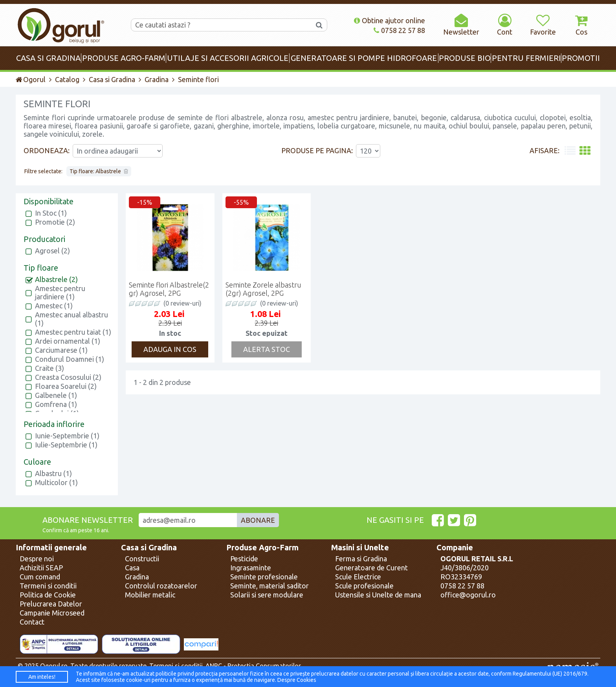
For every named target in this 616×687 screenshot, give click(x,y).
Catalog (67, 79)
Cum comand (40, 577)
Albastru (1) (53, 473)
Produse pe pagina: (317, 150)
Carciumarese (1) (61, 350)
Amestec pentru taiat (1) (73, 332)
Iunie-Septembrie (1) (67, 436)
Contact (32, 622)
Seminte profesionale (264, 577)
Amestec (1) (54, 306)
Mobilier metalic (150, 595)
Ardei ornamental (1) (68, 341)
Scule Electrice (358, 577)
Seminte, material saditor (269, 586)
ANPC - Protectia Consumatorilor (253, 666)
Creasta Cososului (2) (68, 377)
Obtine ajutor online (390, 20)
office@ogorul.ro (468, 595)
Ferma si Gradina (361, 559)
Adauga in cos (170, 349)
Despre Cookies (297, 680)
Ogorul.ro (54, 666)
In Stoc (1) (51, 213)
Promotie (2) (55, 222)
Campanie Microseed (52, 613)
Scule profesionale (364, 586)
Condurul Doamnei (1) (70, 359)
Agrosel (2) (52, 251)
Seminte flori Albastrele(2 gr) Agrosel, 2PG (169, 289)
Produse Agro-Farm (262, 548)
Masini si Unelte (360, 548)
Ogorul (31, 79)
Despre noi (37, 559)
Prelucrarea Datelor (51, 604)
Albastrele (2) (56, 279)
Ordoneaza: (47, 150)
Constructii (142, 559)
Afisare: (544, 150)
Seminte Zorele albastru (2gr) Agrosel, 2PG (263, 289)
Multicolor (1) (56, 482)
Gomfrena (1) (56, 404)
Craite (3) (49, 368)
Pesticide (244, 559)
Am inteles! (42, 677)
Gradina (157, 79)
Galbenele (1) (56, 395)
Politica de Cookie (48, 595)
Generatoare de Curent (371, 568)
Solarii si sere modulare (267, 595)
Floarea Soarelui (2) (66, 386)
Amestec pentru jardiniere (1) (60, 292)
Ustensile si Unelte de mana (378, 595)
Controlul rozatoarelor (161, 586)
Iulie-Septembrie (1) (66, 445)
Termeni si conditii (48, 586)
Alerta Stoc (267, 349)
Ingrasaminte (251, 568)
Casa (132, 568)
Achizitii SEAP (41, 568)
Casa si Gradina (112, 79)
